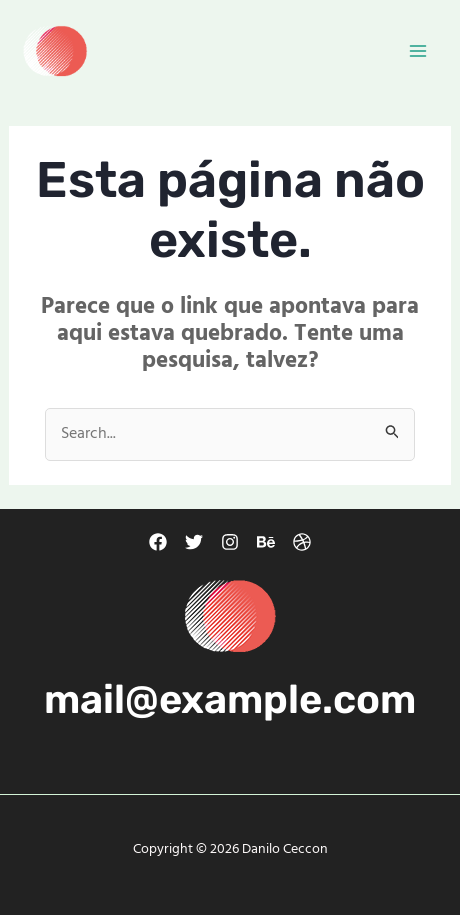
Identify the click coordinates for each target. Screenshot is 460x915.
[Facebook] (158, 542)
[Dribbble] (302, 542)
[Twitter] (194, 542)
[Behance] (266, 542)
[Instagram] (230, 542)
